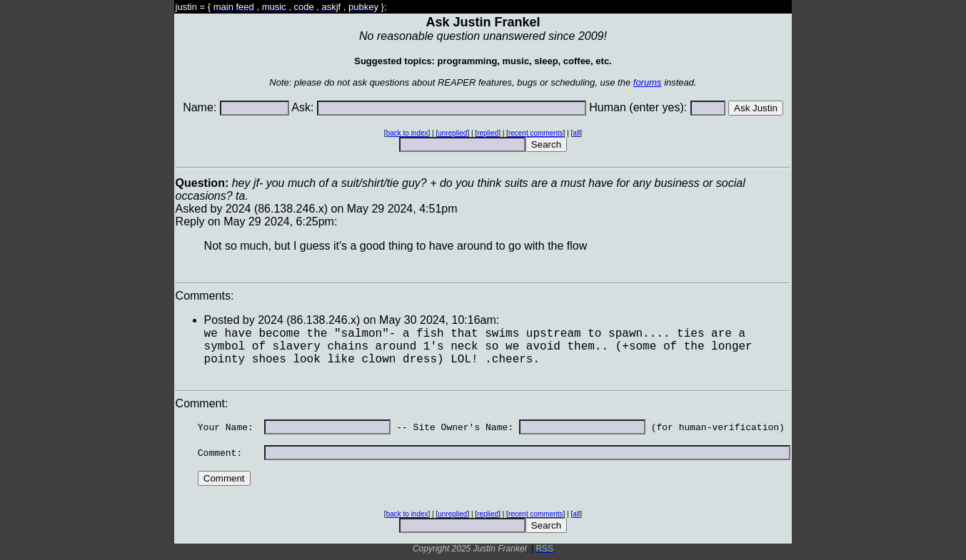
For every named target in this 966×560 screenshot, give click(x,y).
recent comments (536, 133)
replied (488, 133)
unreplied (452, 133)
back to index (407, 133)
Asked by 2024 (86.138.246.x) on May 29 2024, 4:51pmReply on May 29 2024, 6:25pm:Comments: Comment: (483, 363)
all (576, 133)
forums (648, 82)
